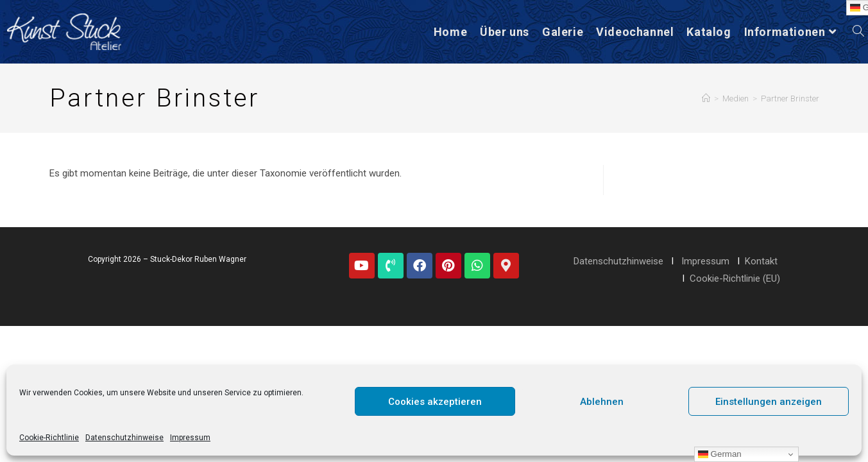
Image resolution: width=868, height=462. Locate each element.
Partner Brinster (790, 98)
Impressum (190, 438)
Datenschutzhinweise (124, 438)
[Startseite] (706, 98)
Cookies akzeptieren (435, 402)
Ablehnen (602, 402)
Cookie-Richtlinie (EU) (735, 278)
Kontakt (761, 261)
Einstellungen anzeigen (769, 402)
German (720, 454)
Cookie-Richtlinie (49, 438)
